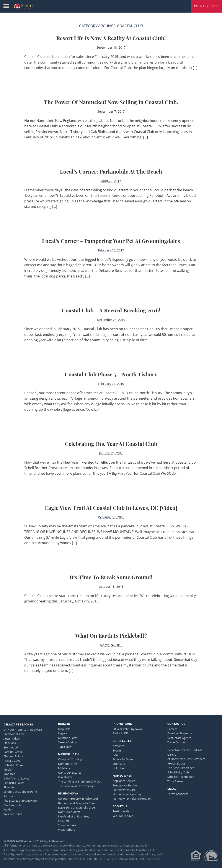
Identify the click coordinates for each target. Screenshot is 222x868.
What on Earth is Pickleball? (111, 635)
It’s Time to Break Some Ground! (111, 577)
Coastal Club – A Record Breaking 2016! (111, 310)
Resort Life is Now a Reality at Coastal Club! (111, 38)
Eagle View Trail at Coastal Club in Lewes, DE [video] (111, 508)
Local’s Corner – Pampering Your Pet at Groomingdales (111, 241)
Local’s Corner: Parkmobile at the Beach (111, 171)
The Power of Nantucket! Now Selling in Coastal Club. (111, 102)
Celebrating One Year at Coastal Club (111, 444)
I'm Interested (206, 6)
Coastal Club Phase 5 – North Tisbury (111, 374)
